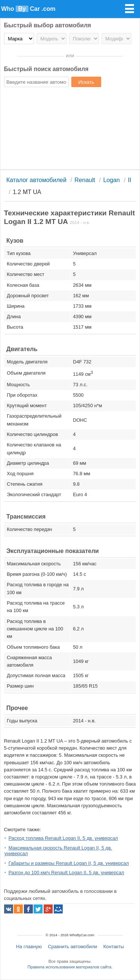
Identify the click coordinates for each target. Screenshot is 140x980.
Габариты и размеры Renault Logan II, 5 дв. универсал (69, 863)
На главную (29, 947)
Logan (111, 180)
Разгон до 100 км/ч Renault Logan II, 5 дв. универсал (66, 873)
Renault (85, 180)
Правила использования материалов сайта (69, 967)
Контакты (114, 947)
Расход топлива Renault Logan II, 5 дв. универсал (63, 838)
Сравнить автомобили (72, 947)
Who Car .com (28, 9)
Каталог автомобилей (36, 180)
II (130, 180)
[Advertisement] (70, 129)
